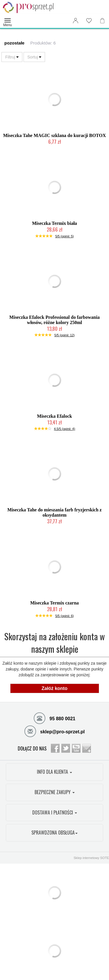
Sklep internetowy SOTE (91, 858)
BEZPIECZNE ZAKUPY (55, 792)
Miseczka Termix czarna (54, 603)
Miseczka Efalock (54, 416)
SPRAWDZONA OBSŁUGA (54, 833)
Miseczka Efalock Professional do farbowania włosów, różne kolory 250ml (54, 320)
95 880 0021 (54, 718)
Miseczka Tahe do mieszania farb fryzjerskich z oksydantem (54, 512)
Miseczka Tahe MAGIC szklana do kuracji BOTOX (55, 135)
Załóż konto (54, 688)
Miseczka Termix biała (54, 223)
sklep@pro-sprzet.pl (55, 731)
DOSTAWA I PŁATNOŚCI (55, 812)
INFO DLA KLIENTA (54, 772)
